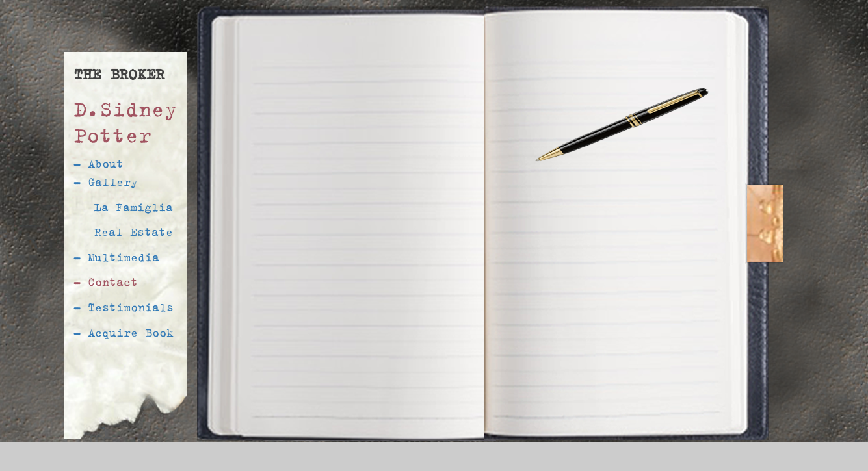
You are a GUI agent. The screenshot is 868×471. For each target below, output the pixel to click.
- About (99, 163)
